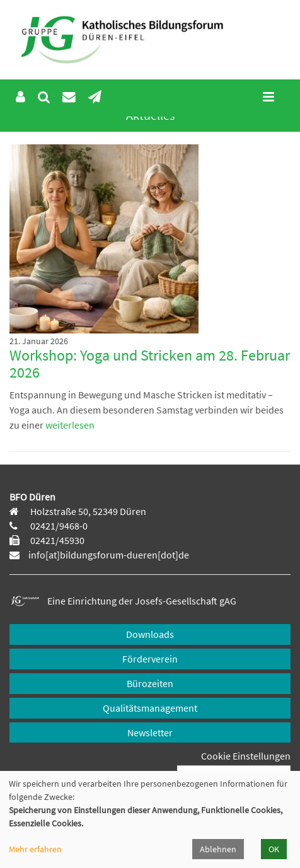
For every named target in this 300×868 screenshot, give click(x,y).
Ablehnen (218, 849)
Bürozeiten (150, 683)
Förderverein (150, 659)
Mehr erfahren (35, 849)
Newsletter (150, 732)
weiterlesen (69, 425)
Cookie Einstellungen (246, 756)
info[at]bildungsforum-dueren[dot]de (109, 555)
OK (274, 849)
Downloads (150, 634)
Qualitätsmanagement (150, 708)
